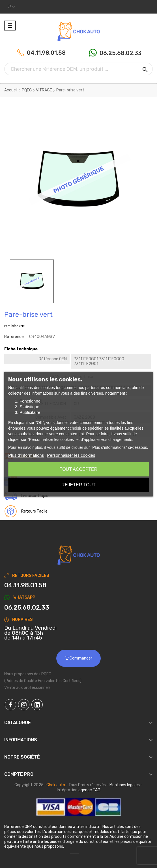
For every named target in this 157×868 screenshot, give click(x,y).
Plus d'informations (26, 455)
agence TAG (89, 790)
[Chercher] (78, 69)
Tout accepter (79, 469)
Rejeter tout (78, 485)
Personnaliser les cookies (71, 455)
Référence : (15, 337)
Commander (78, 658)
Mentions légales (125, 785)
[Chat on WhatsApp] (78, 608)
